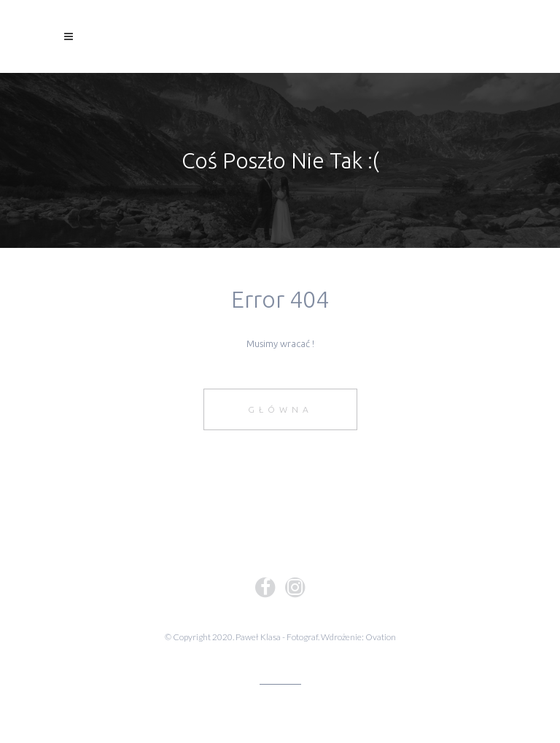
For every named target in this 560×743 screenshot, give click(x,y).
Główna (280, 409)
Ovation (381, 637)
